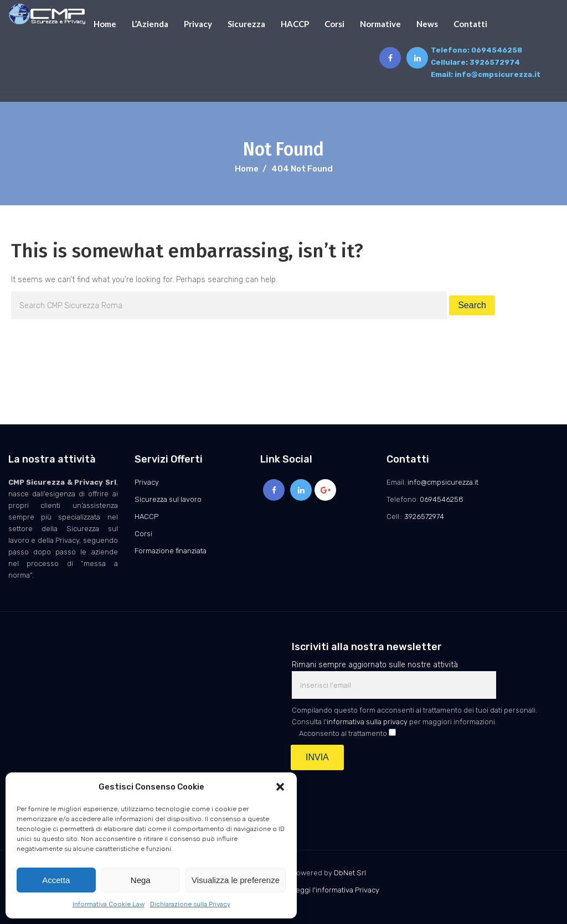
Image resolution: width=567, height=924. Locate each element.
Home (105, 24)
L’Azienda (150, 24)
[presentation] (376, 797)
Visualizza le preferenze (236, 880)
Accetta (56, 880)
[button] (280, 787)
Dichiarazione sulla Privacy (190, 904)
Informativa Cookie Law (109, 904)
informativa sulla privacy (367, 722)
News (427, 24)
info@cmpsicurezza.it (498, 74)
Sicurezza (246, 24)
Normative (380, 24)
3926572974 (495, 62)
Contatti (470, 24)
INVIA (317, 757)
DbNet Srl (350, 873)
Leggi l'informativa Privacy (336, 890)
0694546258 (497, 50)
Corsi (334, 24)
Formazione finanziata (171, 551)
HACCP (295, 24)
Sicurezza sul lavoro (168, 499)
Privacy (198, 24)
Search (472, 305)
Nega (141, 880)
